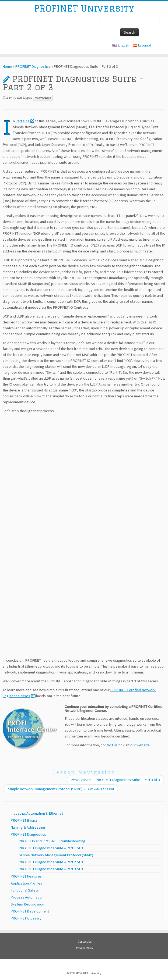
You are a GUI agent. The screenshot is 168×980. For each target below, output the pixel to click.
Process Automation (27, 897)
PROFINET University (84, 8)
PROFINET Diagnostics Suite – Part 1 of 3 (51, 848)
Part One (25, 121)
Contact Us (85, 942)
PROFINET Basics (24, 820)
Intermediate (43, 98)
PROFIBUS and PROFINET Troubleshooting (52, 841)
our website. (141, 745)
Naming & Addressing (28, 827)
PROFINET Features (26, 876)
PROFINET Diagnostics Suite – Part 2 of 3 (51, 862)
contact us (109, 745)
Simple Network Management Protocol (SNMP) (61, 789)
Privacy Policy (85, 948)
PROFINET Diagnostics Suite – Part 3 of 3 (115, 780)
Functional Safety (25, 890)
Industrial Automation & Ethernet (37, 813)
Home (7, 66)
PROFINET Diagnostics (33, 66)
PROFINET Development (30, 911)
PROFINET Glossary (26, 918)
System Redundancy (27, 904)
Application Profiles (27, 883)
